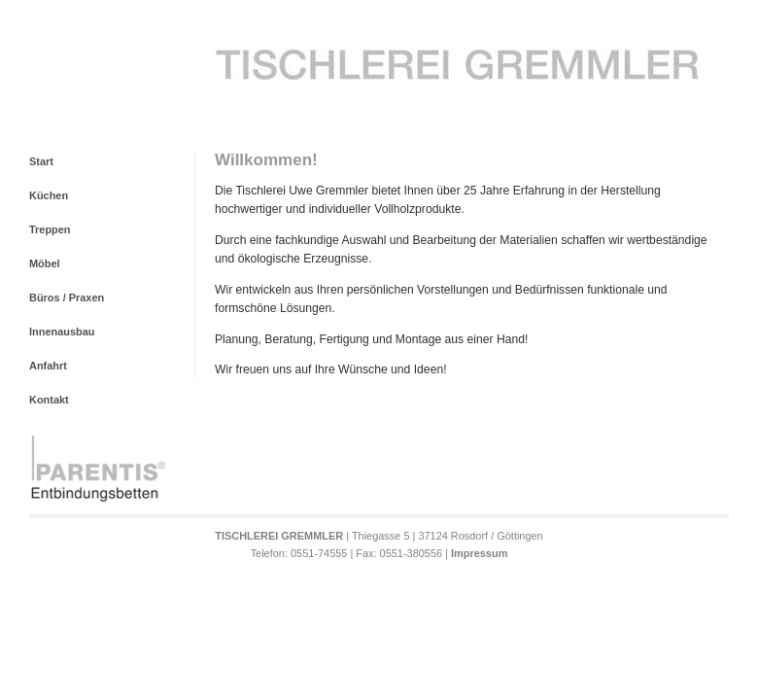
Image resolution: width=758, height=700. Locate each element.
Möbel (45, 263)
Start (41, 161)
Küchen (49, 195)
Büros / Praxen (67, 297)
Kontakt (49, 400)
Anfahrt (48, 366)
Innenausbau (62, 332)
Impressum (479, 553)
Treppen (50, 229)
